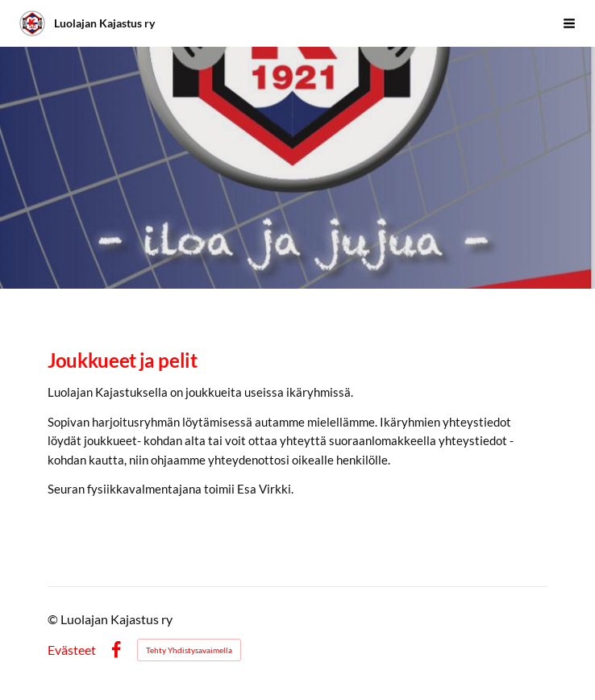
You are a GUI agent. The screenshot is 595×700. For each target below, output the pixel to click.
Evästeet (72, 650)
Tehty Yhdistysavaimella (189, 650)
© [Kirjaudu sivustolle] (54, 619)
